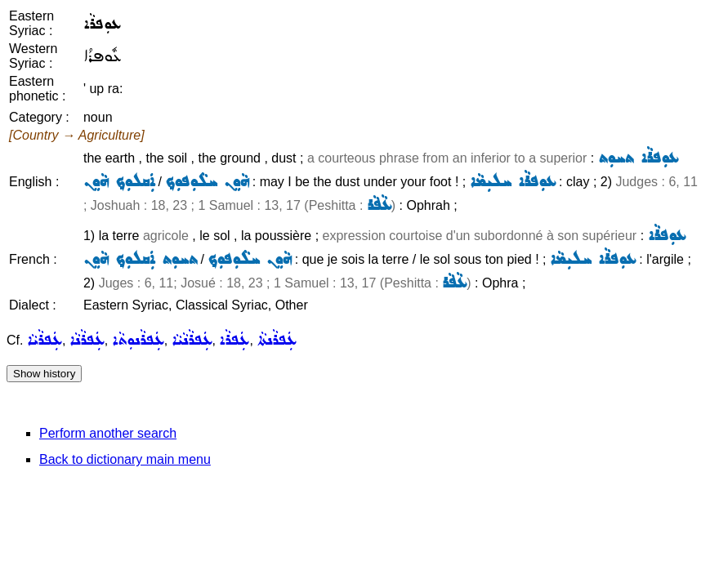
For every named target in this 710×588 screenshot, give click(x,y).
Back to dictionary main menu (125, 459)
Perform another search (108, 433)
